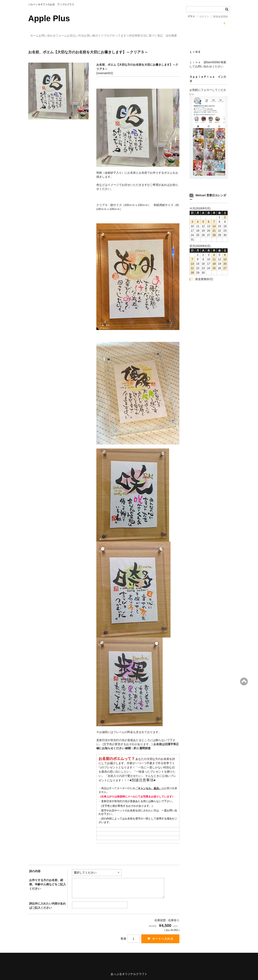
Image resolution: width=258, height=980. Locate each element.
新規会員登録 (221, 17)
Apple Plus (49, 18)
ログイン (204, 17)
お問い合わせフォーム (63, 36)
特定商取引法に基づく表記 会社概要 (197, 36)
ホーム (37, 36)
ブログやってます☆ (152, 36)
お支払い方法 (94, 36)
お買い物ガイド (121, 36)
